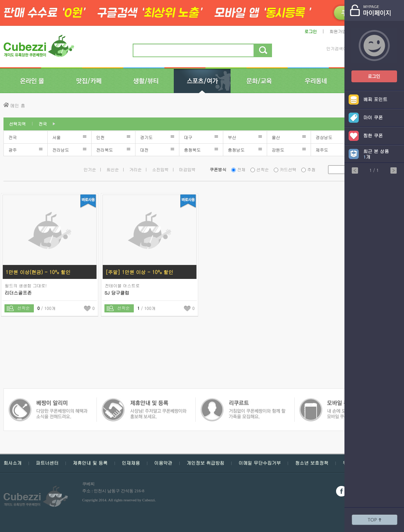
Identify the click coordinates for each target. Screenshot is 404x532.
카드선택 (288, 169)
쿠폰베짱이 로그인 (369, 72)
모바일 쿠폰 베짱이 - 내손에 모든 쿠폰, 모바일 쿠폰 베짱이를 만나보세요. (243, 401)
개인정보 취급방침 (205, 463)
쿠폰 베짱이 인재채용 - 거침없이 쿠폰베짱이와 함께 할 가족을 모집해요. (144, 401)
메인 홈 (18, 105)
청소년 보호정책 (312, 463)
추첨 (311, 169)
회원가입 (338, 31)
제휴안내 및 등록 (90, 463)
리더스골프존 (18, 293)
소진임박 (161, 169)
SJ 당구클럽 (117, 293)
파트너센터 (47, 463)
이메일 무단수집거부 (260, 463)
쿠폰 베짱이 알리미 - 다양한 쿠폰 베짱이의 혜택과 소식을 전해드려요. (340, 401)
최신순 (113, 169)
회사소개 (13, 463)
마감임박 (187, 169)
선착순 (263, 169)
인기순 (90, 169)
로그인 (311, 31)
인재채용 (131, 463)
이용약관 (163, 463)
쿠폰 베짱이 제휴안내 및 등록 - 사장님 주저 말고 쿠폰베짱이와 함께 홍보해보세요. (48, 401)
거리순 (135, 169)
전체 (241, 169)
